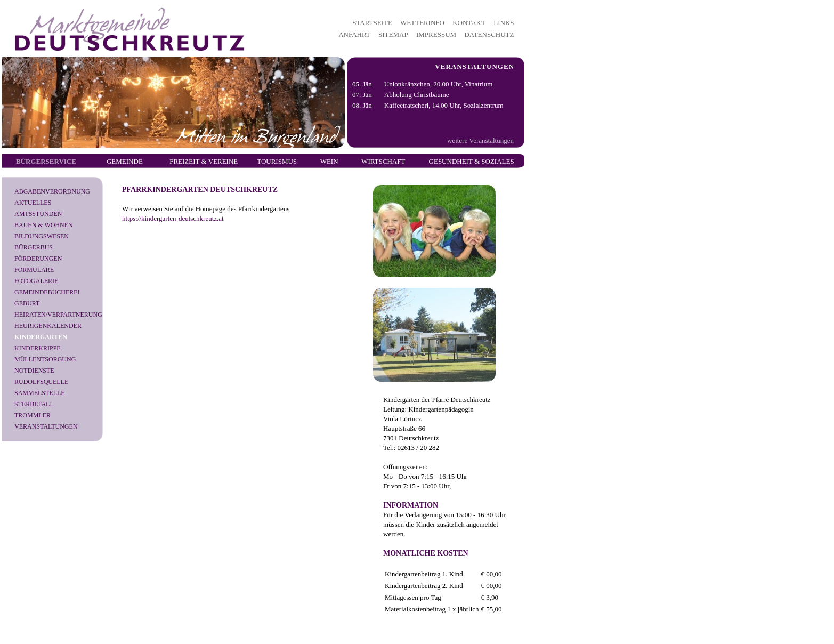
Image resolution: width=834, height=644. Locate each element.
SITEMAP (393, 34)
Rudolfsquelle (41, 382)
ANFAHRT (354, 34)
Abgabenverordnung (52, 191)
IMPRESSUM (436, 34)
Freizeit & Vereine (204, 161)
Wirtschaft (383, 161)
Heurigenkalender (48, 326)
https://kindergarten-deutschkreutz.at (173, 218)
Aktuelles (33, 203)
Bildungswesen (42, 236)
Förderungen (38, 259)
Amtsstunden (38, 214)
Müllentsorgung (45, 359)
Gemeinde (125, 161)
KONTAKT (469, 23)
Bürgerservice (46, 161)
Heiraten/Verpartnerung (58, 315)
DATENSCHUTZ (489, 34)
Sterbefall (34, 404)
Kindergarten (41, 337)
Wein (329, 161)
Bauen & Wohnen (44, 225)
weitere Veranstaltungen (480, 140)
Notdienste (34, 371)
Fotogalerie (36, 281)
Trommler (33, 415)
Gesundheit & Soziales (472, 161)
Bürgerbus (34, 247)
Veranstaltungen (46, 426)
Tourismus (277, 161)
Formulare (34, 270)
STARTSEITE (372, 23)
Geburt (27, 303)
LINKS (504, 23)
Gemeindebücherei (47, 292)
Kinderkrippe (38, 348)
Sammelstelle (40, 393)
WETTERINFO (422, 23)
